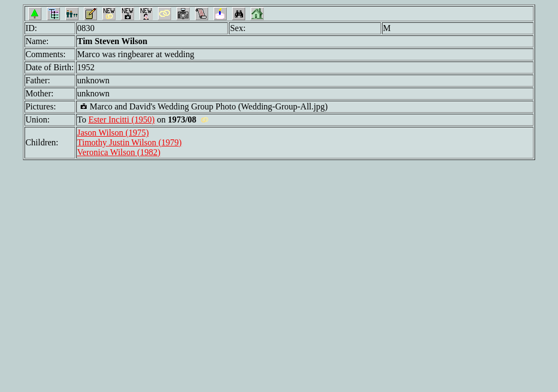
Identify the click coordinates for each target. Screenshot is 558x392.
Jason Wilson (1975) (113, 133)
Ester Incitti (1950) (122, 120)
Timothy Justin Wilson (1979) (130, 142)
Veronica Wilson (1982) (119, 152)
